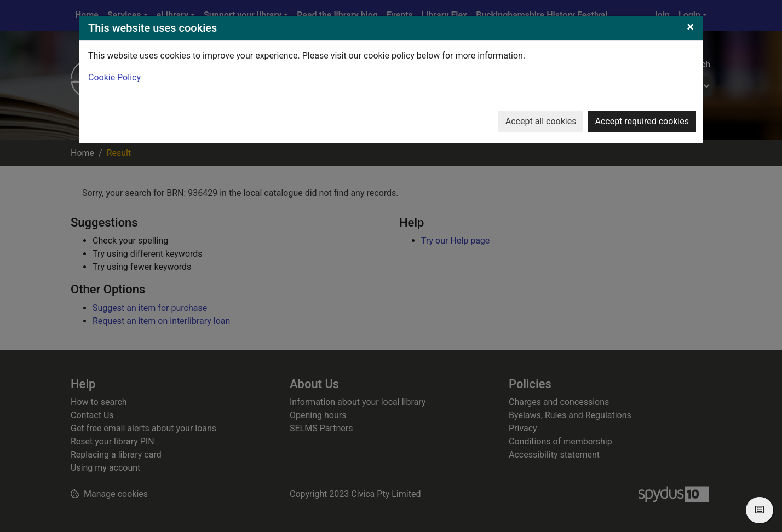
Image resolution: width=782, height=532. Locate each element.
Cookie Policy (114, 77)
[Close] (690, 27)
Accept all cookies (541, 121)
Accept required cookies (642, 121)
